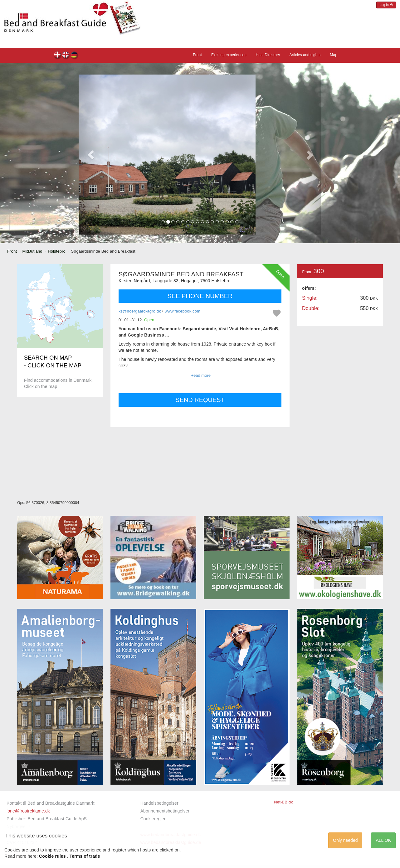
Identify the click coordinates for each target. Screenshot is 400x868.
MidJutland (32, 251)
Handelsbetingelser (159, 803)
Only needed (345, 840)
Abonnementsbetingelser (165, 811)
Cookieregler (153, 819)
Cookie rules (52, 856)
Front (197, 55)
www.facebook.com (183, 311)
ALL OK (383, 840)
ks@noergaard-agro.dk (140, 311)
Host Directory (268, 55)
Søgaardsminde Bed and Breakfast (58, 56)
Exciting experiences (229, 55)
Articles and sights (305, 55)
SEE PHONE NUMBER (200, 296)
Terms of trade (85, 856)
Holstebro (57, 251)
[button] (91, 155)
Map (334, 55)
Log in (386, 5)
